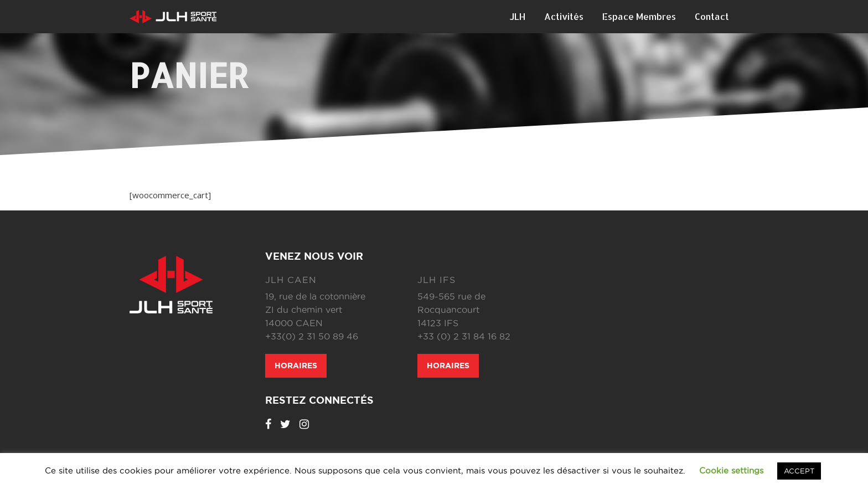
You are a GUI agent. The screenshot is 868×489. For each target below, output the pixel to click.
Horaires (296, 366)
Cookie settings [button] (731, 470)
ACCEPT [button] (799, 471)
